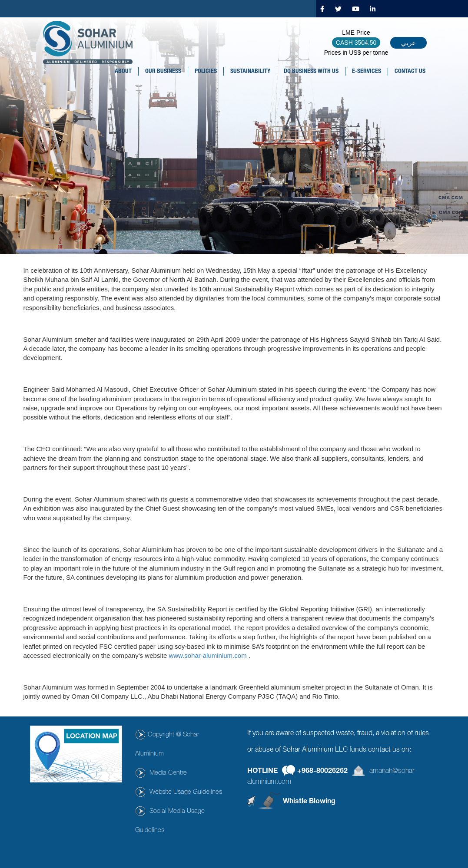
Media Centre (168, 773)
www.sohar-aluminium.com (207, 655)
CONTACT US (410, 72)
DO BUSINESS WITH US (311, 72)
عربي (408, 43)
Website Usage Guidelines (186, 792)
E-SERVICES (367, 72)
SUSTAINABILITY (250, 72)
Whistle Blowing (309, 802)
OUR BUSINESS (163, 72)
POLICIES (206, 72)
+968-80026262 (322, 771)
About (123, 72)
